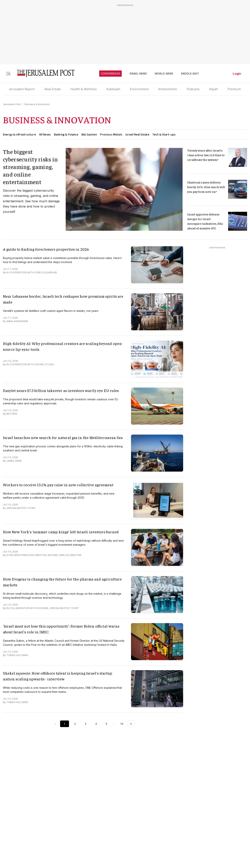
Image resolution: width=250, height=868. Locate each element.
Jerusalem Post (12, 104)
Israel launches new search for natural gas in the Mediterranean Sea (63, 437)
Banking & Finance (66, 134)
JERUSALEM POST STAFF (21, 508)
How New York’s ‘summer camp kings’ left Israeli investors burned (61, 532)
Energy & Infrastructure (19, 134)
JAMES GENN (14, 461)
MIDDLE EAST (190, 74)
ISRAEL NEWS (138, 74)
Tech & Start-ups (164, 134)
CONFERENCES (110, 74)
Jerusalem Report (22, 89)
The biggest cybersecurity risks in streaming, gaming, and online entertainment (30, 167)
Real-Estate (53, 89)
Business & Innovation (37, 104)
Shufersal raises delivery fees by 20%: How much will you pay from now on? (206, 187)
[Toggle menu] (8, 73)
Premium (234, 89)
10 (122, 724)
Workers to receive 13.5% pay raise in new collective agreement (58, 485)
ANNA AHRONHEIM (17, 321)
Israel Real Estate (137, 134)
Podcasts (193, 89)
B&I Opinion (89, 134)
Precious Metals (111, 134)
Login (237, 74)
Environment (139, 89)
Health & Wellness (84, 89)
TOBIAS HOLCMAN (17, 655)
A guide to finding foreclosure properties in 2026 (46, 249)
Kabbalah (113, 89)
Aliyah (213, 89)
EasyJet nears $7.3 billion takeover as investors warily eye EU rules (61, 390)
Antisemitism (168, 89)
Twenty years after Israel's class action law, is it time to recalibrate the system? (206, 155)
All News (45, 134)
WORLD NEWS (164, 74)
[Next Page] (131, 724)
